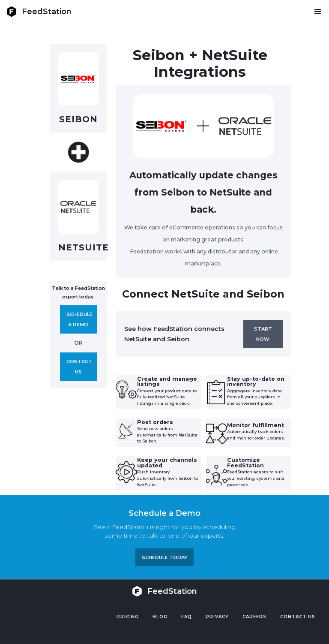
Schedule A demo (79, 319)
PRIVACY (217, 617)
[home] (39, 12)
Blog (160, 617)
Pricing (128, 617)
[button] (318, 12)
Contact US (298, 617)
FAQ (187, 617)
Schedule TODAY (164, 557)
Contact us (79, 367)
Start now (263, 334)
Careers (254, 617)
